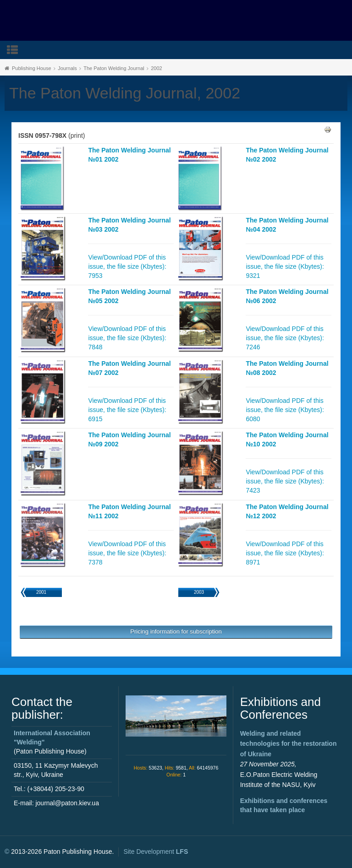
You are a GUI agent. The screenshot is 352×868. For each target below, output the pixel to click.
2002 (156, 68)
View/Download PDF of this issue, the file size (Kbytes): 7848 (127, 338)
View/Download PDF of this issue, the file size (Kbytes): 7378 (127, 553)
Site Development (156, 852)
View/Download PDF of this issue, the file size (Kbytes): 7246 (285, 338)
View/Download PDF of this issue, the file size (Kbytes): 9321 (285, 266)
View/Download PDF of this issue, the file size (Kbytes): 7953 (127, 266)
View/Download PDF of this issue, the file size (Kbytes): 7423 (285, 481)
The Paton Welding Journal (114, 68)
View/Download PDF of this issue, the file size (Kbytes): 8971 (285, 553)
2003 (199, 592)
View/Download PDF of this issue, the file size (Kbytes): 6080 (285, 410)
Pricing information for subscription (176, 632)
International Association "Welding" (52, 738)
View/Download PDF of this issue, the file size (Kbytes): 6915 (127, 410)
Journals (67, 68)
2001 (41, 592)
